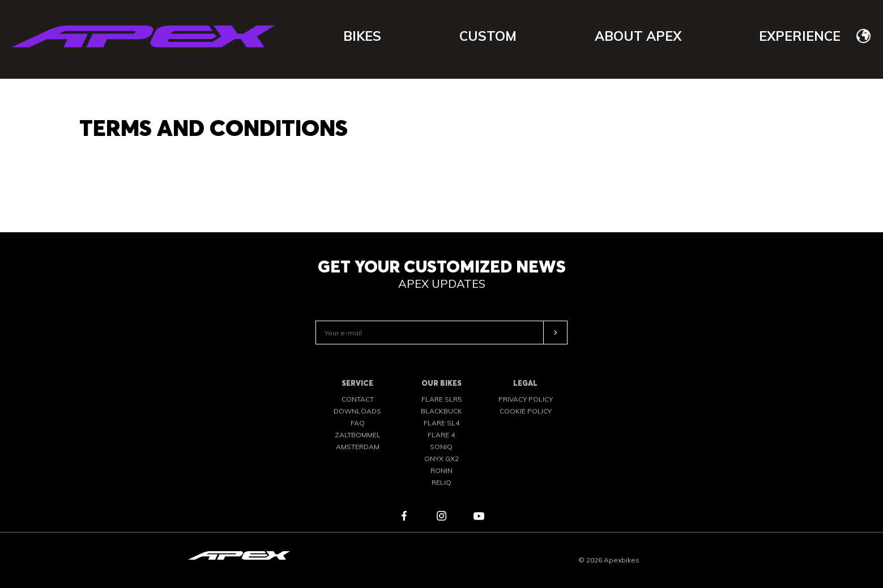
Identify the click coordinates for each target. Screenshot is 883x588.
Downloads (357, 411)
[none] (864, 36)
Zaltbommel (358, 435)
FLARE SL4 (441, 423)
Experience (800, 36)
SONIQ (441, 447)
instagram (442, 516)
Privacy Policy (526, 399)
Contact (358, 399)
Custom (488, 36)
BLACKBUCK (441, 411)
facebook (404, 516)
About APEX (638, 36)
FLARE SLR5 (441, 399)
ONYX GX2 (441, 459)
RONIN (441, 470)
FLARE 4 (441, 435)
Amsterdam (358, 447)
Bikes (362, 36)
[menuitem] (864, 36)
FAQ (358, 423)
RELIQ (441, 482)
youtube (479, 516)
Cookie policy (526, 411)
